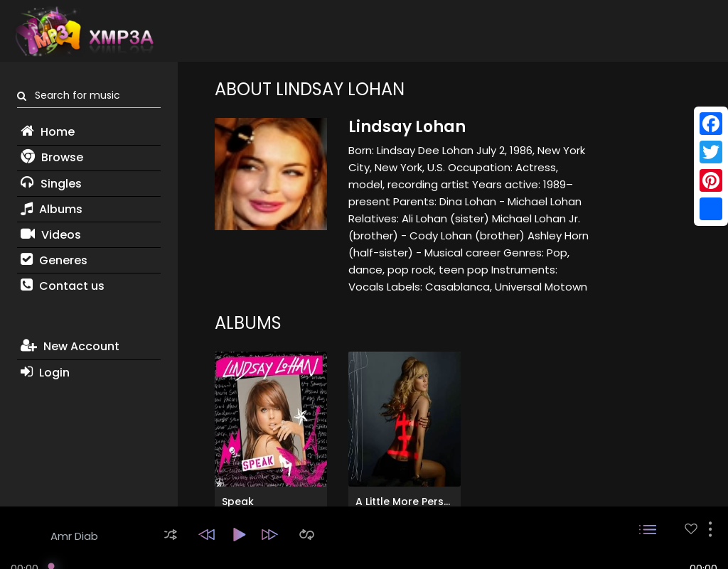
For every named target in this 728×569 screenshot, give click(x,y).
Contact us (63, 286)
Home (48, 132)
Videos (51, 235)
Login (45, 373)
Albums (52, 209)
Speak (238, 502)
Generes (54, 260)
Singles (51, 184)
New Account (70, 346)
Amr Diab (74, 536)
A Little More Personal (411, 502)
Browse (52, 157)
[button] (171, 535)
